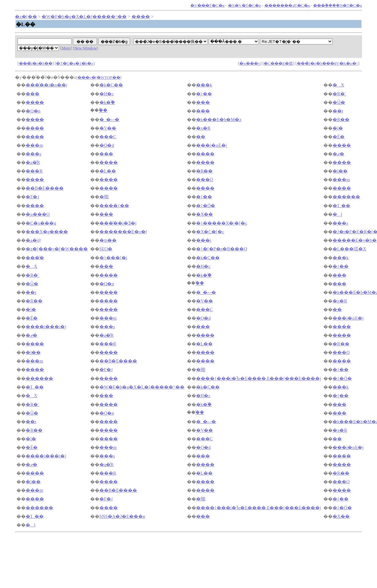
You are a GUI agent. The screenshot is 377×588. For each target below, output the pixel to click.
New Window (85, 48)
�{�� (204, 94)
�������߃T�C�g (287, 5)
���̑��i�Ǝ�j (118, 223)
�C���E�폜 (278, 63)
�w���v (250, 63)
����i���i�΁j (46, 327)
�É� (339, 137)
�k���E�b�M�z (219, 119)
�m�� (108, 240)
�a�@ (33, 240)
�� (201, 137)
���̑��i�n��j (46, 85)
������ (346, 197)
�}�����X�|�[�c (222, 223)
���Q (205, 180)
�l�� (340, 171)
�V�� (108, 128)
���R (34, 171)
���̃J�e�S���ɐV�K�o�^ (328, 63)
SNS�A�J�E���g (122, 516)
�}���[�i (113, 258)
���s (34, 154)
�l (337, 214)
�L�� (108, 171)
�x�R (203, 128)
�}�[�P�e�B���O (222, 249)
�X (338, 85)
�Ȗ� (339, 102)
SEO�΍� (106, 249)
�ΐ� (338, 128)
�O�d (107, 145)
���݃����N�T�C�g (337, 5)
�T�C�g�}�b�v (75, 63)
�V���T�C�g (207, 5)
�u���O (38, 214)
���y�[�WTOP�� (99, 77)
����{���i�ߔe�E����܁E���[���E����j (259, 378)
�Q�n (33, 111)
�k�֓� (107, 102)
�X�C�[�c (210, 232)
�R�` (340, 94)
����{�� (114, 206)
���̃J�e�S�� (36, 63)
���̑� (35, 258)
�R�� (341, 119)
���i (204, 240)
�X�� (205, 214)
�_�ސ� (109, 119)
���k (204, 85)
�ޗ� (338, 154)
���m (34, 145)
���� (141, 17)
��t (338, 111)
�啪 (104, 197)
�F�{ (33, 197)
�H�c (107, 94)
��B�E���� (45, 188)
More (66, 48)
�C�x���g (41, 223)
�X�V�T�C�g (244, 5)
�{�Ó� (206, 206)
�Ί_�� (342, 206)
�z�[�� (26, 17)
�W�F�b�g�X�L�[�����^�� (84, 17)
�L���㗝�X (349, 249)
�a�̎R (33, 162)
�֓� (103, 110)
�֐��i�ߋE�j (212, 145)
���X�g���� (47, 232)
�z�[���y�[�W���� (57, 249)
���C (108, 137)
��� (33, 94)
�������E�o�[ (123, 232)
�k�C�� (111, 85)
